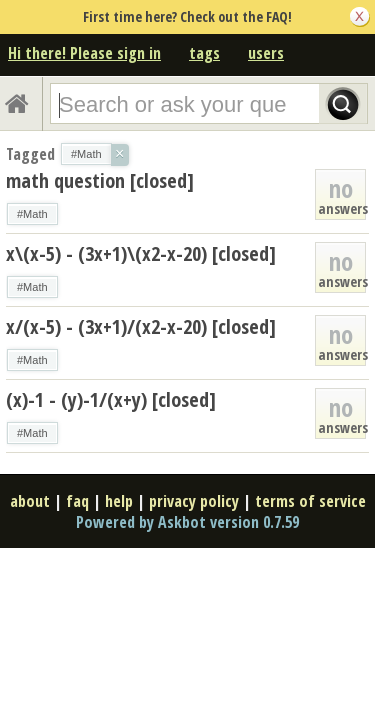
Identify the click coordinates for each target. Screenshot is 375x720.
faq (77, 501)
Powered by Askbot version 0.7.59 (187, 522)
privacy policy (194, 501)
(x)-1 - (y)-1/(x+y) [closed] (111, 399)
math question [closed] (100, 180)
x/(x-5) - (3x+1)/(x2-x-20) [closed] (141, 326)
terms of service (310, 501)
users (266, 53)
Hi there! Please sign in (84, 53)
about (30, 501)
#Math (32, 214)
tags (204, 53)
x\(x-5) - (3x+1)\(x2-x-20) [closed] (141, 253)
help (119, 501)
